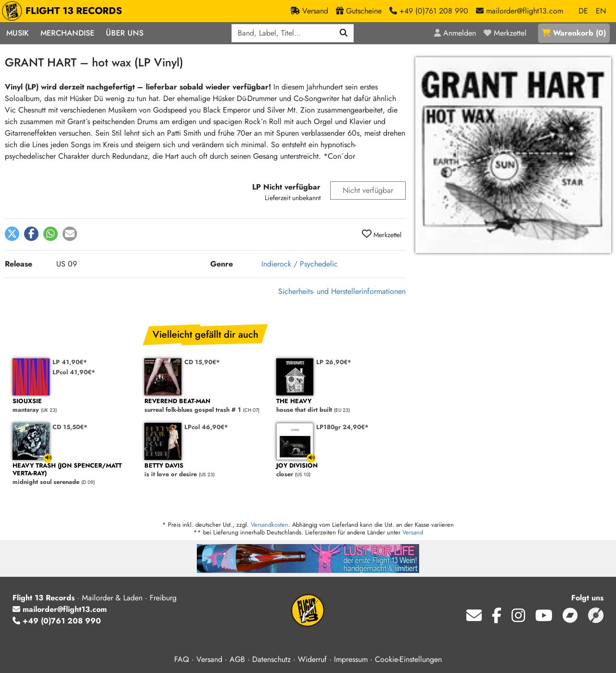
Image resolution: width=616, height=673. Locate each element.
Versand (413, 532)
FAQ (182, 659)
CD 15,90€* (202, 362)
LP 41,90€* (70, 362)
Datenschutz (271, 659)
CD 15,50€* (70, 427)
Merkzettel (382, 234)
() (574, 33)
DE (583, 11)
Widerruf (312, 659)
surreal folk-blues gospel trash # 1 (205, 406)
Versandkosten (269, 525)
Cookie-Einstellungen (408, 659)
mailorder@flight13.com (60, 609)
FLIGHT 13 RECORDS (64, 11)
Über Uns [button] (125, 33)
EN (601, 11)
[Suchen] (344, 33)
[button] (12, 234)
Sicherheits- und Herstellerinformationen (342, 291)
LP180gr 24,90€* (342, 427)
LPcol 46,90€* (206, 427)
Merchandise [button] (67, 33)
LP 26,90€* (334, 362)
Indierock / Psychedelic (300, 264)
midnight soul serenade (74, 474)
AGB (237, 659)
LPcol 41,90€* (74, 372)
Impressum (351, 659)
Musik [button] (18, 33)
